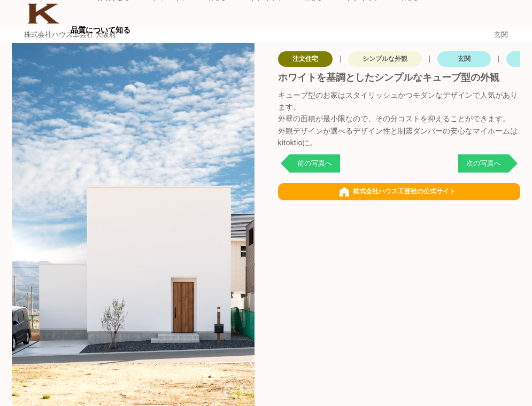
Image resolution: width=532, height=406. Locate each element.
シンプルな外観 (385, 59)
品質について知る (101, 30)
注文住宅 (305, 59)
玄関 (464, 59)
